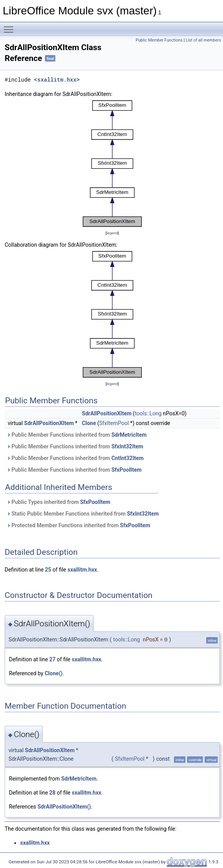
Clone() (54, 673)
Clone (89, 423)
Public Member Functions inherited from (77, 435)
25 (48, 570)
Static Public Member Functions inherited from (83, 514)
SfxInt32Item (127, 446)
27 (52, 659)
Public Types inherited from (58, 502)
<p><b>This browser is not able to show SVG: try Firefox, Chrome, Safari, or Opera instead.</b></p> (112, 164)
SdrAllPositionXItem (107, 413)
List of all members (203, 40)
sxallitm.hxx (57, 80)
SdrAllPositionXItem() (64, 807)
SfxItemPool (114, 423)
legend (112, 233)
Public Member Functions (159, 40)
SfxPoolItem (127, 470)
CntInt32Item (128, 458)
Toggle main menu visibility (10, 26)
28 (52, 793)
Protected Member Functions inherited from (78, 525)
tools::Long (148, 413)
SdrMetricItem (129, 435)
